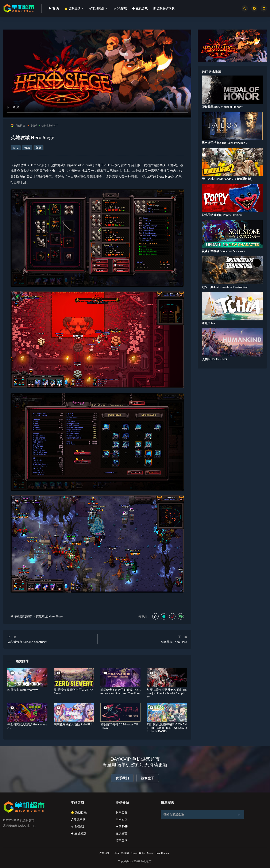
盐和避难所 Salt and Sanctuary (27, 642)
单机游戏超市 (23, 616)
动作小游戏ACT (48, 125)
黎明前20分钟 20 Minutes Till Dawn (119, 726)
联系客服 (121, 812)
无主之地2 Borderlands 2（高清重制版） (228, 179)
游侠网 (125, 853)
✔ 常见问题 (78, 819)
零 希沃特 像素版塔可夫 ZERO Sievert (73, 691)
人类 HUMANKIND (214, 359)
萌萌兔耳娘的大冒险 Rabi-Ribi (73, 724)
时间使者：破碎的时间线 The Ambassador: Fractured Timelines (120, 691)
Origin (134, 853)
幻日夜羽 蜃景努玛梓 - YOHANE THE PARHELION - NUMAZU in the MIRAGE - (167, 728)
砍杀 (27, 148)
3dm (117, 853)
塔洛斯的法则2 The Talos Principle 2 (225, 143)
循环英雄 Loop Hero (174, 642)
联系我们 (122, 778)
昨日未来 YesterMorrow (23, 690)
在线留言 (121, 833)
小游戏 (33, 125)
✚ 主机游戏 (78, 833)
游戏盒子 (148, 778)
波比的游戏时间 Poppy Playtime (222, 215)
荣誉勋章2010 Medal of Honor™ (222, 107)
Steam (151, 853)
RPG (16, 148)
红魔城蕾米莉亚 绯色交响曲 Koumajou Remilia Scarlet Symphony (167, 693)
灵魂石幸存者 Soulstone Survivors (223, 251)
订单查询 (121, 840)
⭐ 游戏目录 (79, 812)
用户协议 (121, 819)
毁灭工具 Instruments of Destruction (225, 287)
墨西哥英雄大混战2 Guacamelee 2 (27, 726)
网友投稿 (18, 125)
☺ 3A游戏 (77, 826)
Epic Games (162, 853)
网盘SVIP (122, 826)
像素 (38, 148)
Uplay (142, 853)
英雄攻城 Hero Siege (49, 616)
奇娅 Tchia (208, 323)
